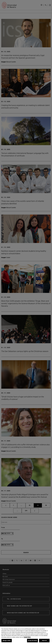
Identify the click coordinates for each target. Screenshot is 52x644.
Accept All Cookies (32, 641)
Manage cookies (7, 641)
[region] (26, 635)
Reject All (44, 641)
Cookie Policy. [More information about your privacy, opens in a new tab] (27, 637)
